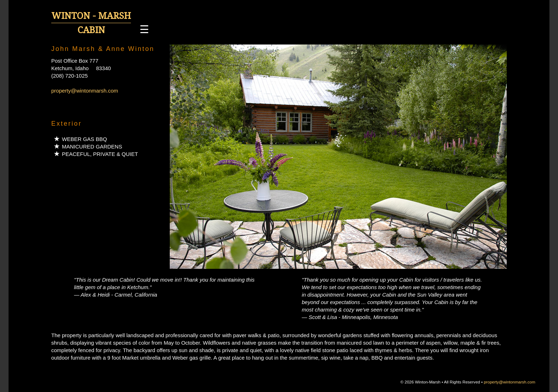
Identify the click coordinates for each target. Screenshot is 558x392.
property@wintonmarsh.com (85, 91)
